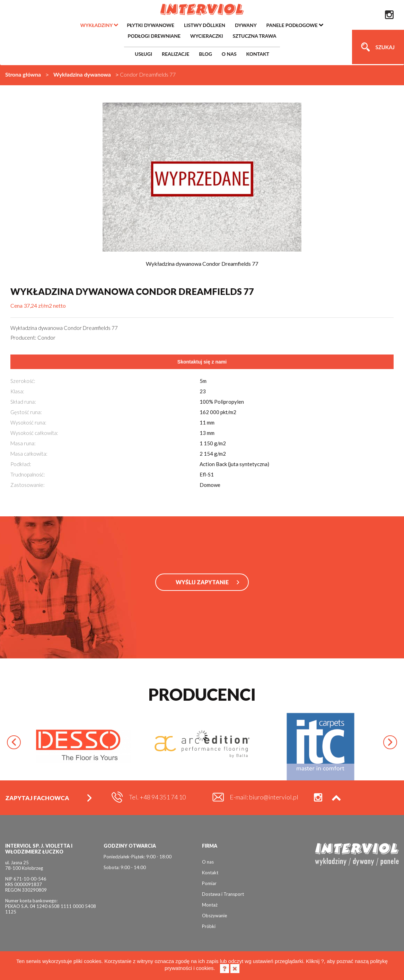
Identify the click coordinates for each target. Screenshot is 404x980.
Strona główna (23, 74)
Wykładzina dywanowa (82, 74)
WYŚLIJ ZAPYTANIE (202, 582)
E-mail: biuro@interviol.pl (264, 797)
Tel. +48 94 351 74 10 (157, 797)
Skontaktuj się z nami (202, 362)
